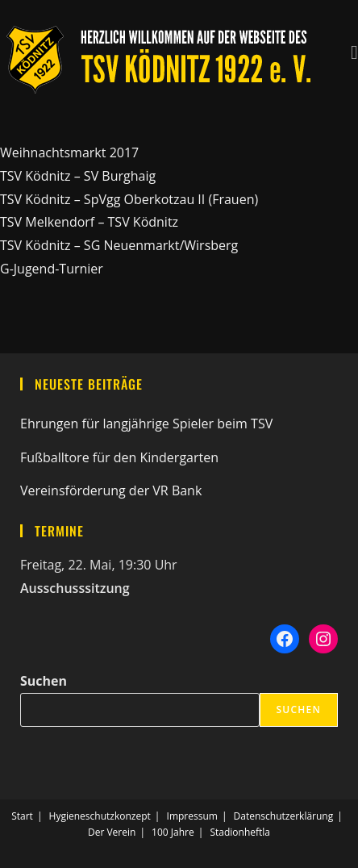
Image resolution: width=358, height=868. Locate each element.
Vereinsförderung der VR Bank (111, 490)
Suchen (44, 681)
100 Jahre (173, 832)
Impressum (192, 816)
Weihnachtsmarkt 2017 (69, 152)
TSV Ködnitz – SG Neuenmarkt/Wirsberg (119, 245)
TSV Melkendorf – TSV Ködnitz (89, 222)
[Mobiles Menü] (354, 50)
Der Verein (112, 832)
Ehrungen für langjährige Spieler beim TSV (146, 424)
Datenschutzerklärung (284, 816)
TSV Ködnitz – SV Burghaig (78, 176)
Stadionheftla (240, 832)
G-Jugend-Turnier (52, 269)
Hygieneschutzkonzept (100, 816)
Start (22, 816)
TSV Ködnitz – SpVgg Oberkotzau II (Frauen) (129, 199)
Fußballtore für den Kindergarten (119, 457)
